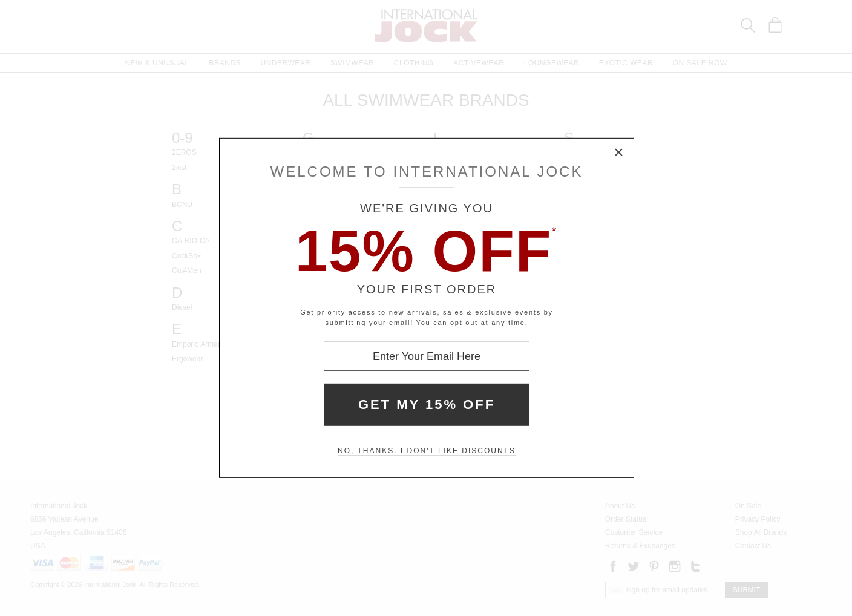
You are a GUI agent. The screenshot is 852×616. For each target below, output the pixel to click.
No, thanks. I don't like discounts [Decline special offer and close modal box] (427, 451)
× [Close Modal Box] (619, 153)
